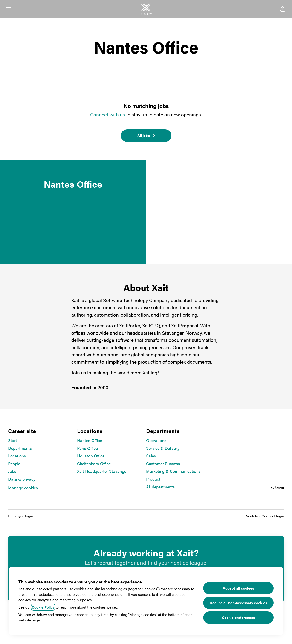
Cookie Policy (43, 607)
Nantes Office (90, 440)
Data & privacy (22, 479)
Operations (156, 440)
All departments (160, 487)
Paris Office (87, 448)
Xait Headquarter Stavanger (102, 471)
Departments (20, 448)
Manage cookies (23, 488)
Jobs (12, 471)
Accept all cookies (238, 588)
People (14, 464)
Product (153, 479)
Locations (17, 456)
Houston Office (91, 456)
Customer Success (163, 464)
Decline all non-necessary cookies (238, 603)
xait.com (278, 487)
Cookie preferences (238, 617)
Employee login (21, 516)
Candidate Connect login (264, 516)
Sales (151, 456)
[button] (283, 9)
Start (13, 440)
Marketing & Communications (173, 471)
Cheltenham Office (94, 464)
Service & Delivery (163, 448)
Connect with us (108, 114)
